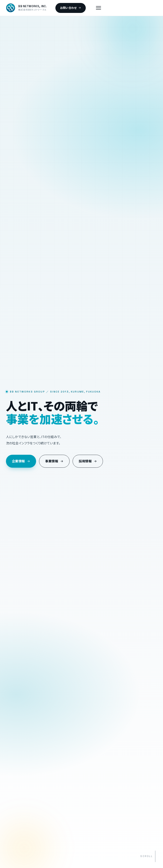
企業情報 (21, 461)
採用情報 (88, 461)
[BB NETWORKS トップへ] (26, 8)
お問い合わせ (70, 8)
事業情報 (54, 461)
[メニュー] (98, 8)
